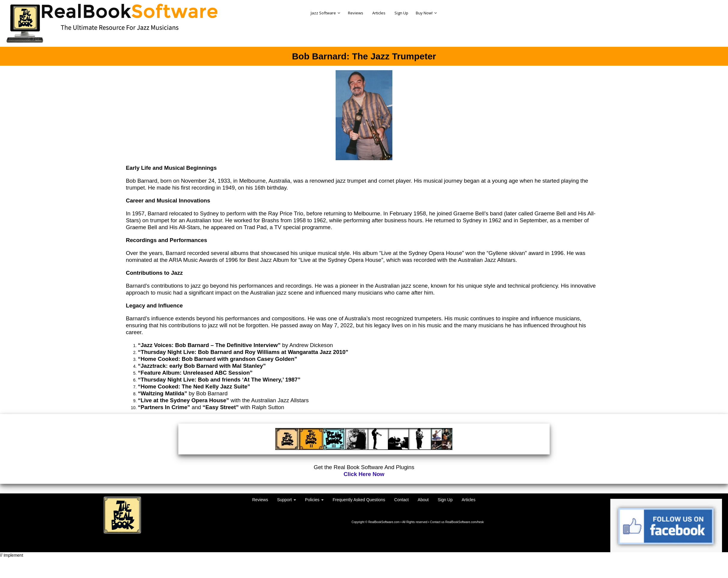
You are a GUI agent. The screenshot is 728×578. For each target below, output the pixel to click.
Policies (314, 500)
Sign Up (445, 500)
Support (287, 500)
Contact (401, 500)
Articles (469, 500)
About (423, 500)
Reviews (260, 500)
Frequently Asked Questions (359, 500)
